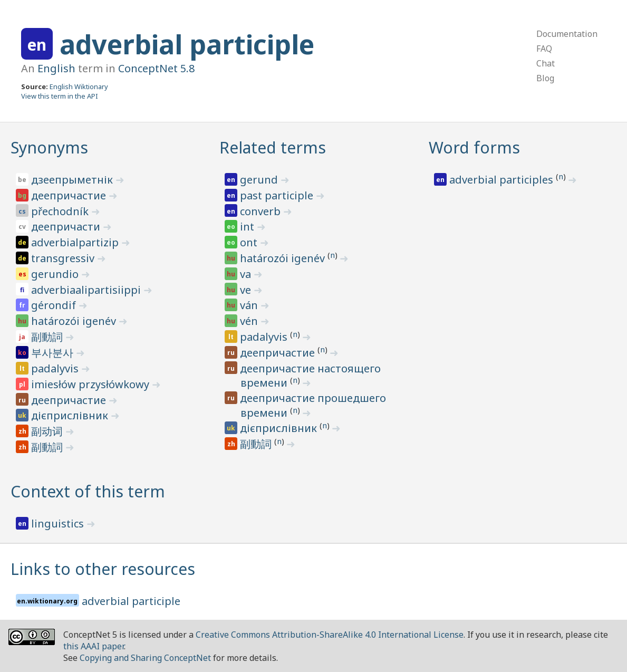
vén (250, 321)
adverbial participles (503, 180)
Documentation (567, 34)
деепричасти (67, 227)
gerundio (56, 274)
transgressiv (64, 258)
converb (262, 211)
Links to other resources (103, 569)
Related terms (273, 147)
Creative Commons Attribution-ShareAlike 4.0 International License (330, 635)
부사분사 (54, 353)
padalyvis (56, 368)
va (247, 274)
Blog (545, 78)
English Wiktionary (79, 87)
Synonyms (49, 147)
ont (250, 242)
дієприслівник (71, 415)
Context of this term (88, 491)
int (248, 227)
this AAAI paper (94, 646)
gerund (260, 180)
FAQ (544, 49)
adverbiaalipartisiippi (87, 290)
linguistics (59, 524)
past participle (278, 195)
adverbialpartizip (76, 242)
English (56, 68)
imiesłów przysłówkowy (91, 384)
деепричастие (70, 195)
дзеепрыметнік (73, 180)
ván (250, 305)
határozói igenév (75, 321)
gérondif (55, 305)
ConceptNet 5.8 (156, 68)
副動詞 (48, 337)
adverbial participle (187, 44)
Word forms (474, 147)
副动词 (48, 431)
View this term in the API (60, 96)
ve (247, 290)
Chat (546, 63)
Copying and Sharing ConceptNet (145, 658)
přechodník (61, 211)
